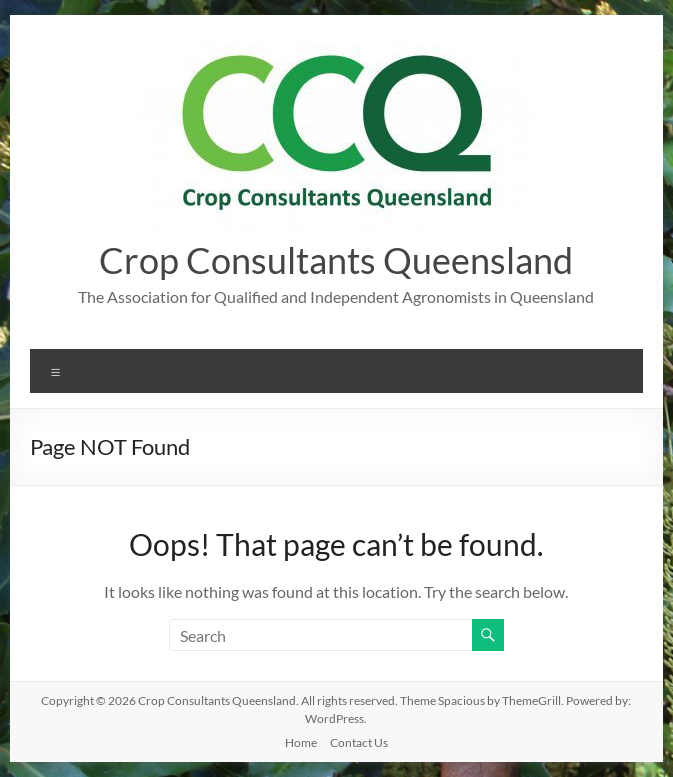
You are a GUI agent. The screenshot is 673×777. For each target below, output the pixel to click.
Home (301, 742)
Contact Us (359, 742)
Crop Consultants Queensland (336, 260)
